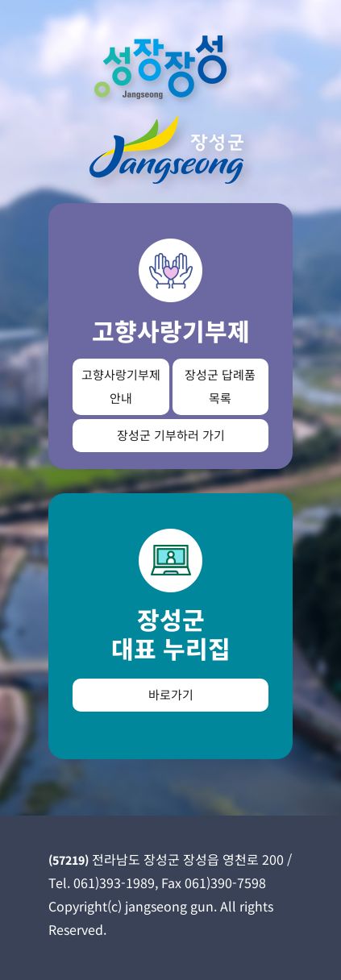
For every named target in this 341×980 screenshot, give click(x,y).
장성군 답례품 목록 (220, 386)
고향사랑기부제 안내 (121, 386)
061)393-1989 (114, 882)
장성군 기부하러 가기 (171, 435)
